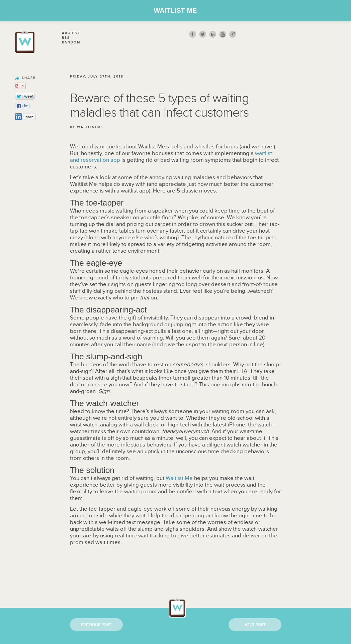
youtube (223, 34)
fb (193, 34)
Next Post (255, 625)
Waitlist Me (175, 10)
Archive (71, 33)
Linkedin (213, 34)
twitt (203, 34)
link (233, 34)
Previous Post (96, 625)
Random (71, 42)
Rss (66, 38)
